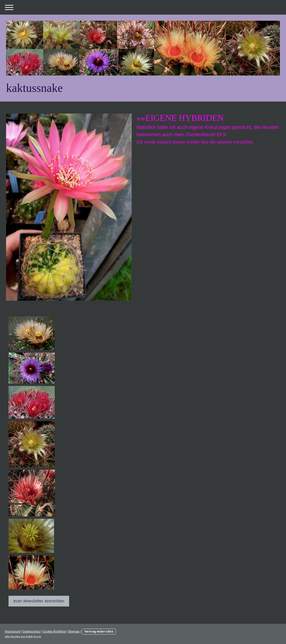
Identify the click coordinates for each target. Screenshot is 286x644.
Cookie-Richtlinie (54, 631)
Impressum (13, 631)
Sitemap (74, 631)
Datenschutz (32, 631)
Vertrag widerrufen (99, 631)
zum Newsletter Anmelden (39, 601)
